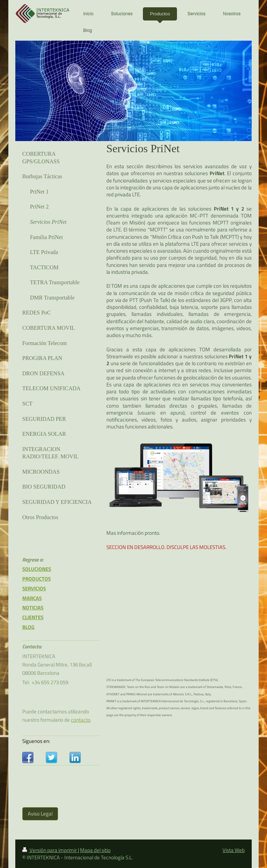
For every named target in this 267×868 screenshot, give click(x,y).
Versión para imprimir (50, 850)
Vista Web (234, 850)
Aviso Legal (40, 814)
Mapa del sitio (95, 850)
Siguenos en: (36, 741)
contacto (81, 720)
